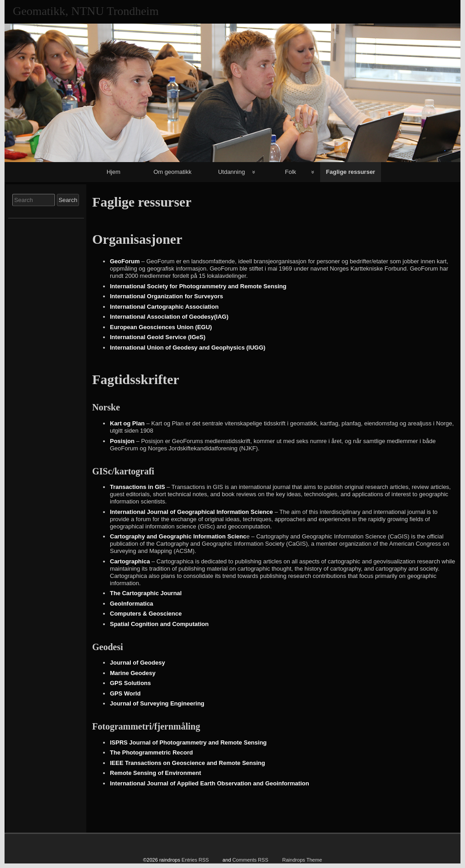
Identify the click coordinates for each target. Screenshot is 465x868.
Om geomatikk (173, 172)
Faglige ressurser (351, 172)
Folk (291, 172)
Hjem (114, 172)
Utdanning (231, 172)
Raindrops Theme (302, 860)
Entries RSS (195, 860)
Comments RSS (250, 860)
